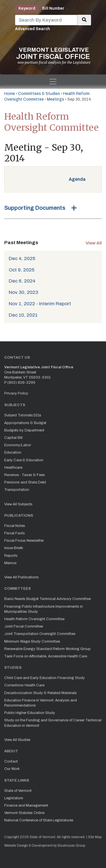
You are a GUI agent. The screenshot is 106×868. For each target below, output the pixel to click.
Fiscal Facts (15, 533)
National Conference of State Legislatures (39, 820)
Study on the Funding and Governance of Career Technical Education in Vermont (53, 723)
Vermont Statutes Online (24, 813)
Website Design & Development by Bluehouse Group (45, 846)
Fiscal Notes (15, 526)
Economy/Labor (18, 445)
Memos (10, 563)
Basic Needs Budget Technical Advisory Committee (47, 599)
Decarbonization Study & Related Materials (41, 693)
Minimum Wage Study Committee (32, 641)
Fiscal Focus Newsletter (24, 541)
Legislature (14, 798)
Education (13, 452)
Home (10, 94)
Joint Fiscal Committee (24, 626)
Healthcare (13, 468)
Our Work (12, 769)
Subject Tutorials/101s (23, 415)
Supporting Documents (35, 208)
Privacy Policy (16, 393)
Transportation (17, 490)
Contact (11, 761)
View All (94, 243)
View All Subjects (18, 504)
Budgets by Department (24, 430)
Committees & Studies (39, 94)
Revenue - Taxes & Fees (25, 475)
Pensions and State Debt (25, 482)
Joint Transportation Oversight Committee (40, 634)
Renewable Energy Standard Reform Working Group (47, 649)
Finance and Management (26, 805)
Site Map (95, 837)
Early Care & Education (24, 460)
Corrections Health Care (24, 685)
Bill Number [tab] (53, 8)
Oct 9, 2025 (22, 270)
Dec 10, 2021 (23, 315)
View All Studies (17, 740)
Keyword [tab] (27, 8)
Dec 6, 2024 (22, 281)
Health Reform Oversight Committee (34, 619)
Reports (11, 556)
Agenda (77, 179)
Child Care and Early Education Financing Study (45, 678)
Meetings (56, 99)
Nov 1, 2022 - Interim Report (40, 304)
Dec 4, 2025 (22, 258)
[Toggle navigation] (53, 82)
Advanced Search (33, 29)
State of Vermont (18, 791)
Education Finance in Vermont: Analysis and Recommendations (41, 703)
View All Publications (21, 577)
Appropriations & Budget (25, 423)
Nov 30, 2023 (23, 292)
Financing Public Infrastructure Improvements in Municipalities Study (44, 609)
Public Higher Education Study (30, 713)
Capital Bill (13, 438)
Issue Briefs (14, 548)
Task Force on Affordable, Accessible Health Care (46, 656)
